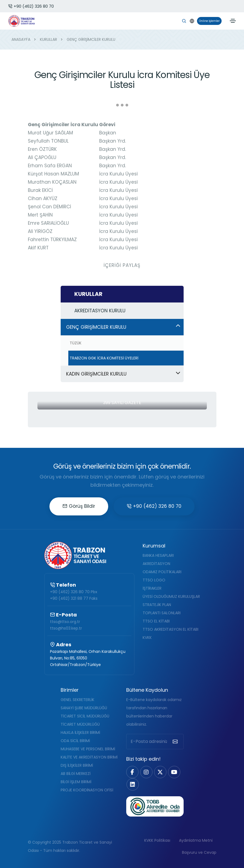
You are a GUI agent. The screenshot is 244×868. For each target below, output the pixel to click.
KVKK (147, 638)
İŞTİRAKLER (152, 588)
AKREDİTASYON (156, 564)
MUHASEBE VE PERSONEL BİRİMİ (88, 749)
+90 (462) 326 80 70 (31, 6)
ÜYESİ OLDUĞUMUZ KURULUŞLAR (171, 596)
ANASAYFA (21, 39)
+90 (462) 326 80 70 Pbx (74, 592)
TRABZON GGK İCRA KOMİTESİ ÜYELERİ (104, 358)
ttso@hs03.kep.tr (66, 628)
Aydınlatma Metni (196, 840)
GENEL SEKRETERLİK (77, 700)
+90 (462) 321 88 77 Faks (74, 598)
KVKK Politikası (157, 840)
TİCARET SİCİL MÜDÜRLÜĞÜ (85, 716)
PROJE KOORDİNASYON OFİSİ (87, 790)
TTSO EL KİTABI (156, 621)
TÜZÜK (76, 343)
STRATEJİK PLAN (157, 605)
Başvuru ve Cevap (199, 852)
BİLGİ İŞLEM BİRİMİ (76, 782)
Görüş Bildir (79, 506)
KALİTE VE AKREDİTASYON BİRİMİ (89, 757)
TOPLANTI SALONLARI (162, 613)
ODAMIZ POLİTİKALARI (162, 572)
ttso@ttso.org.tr (65, 622)
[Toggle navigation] (233, 21)
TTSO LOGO (154, 580)
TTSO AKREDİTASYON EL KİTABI (170, 629)
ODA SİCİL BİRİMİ (75, 741)
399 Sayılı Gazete (122, 403)
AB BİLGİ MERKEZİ (76, 774)
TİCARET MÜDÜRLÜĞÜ (80, 724)
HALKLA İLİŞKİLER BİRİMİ (80, 733)
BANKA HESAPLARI (158, 555)
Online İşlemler (208, 21)
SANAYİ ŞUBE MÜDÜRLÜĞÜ (84, 708)
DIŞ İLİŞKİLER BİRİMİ (77, 765)
